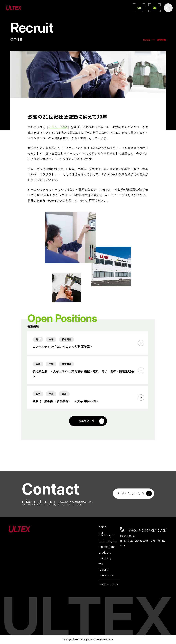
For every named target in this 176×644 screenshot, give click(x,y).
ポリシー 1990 (58, 134)
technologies (108, 541)
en (139, 8)
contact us (106, 576)
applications (107, 547)
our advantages (107, 534)
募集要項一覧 (87, 435)
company (105, 559)
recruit (103, 570)
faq (101, 564)
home (103, 527)
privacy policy (108, 585)
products (105, 553)
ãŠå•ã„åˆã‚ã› (132, 494)
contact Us (155, 8)
